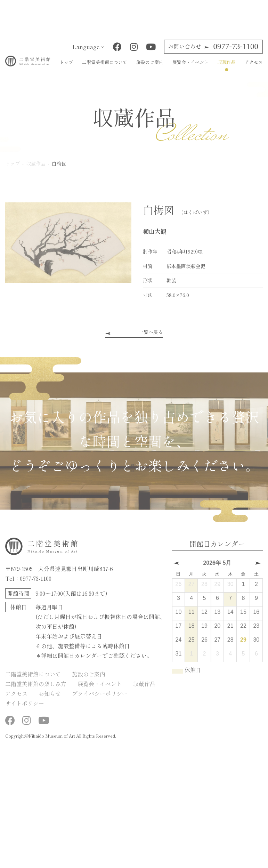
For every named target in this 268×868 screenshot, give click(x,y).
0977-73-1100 (213, 52)
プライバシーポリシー (100, 699)
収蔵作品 (227, 68)
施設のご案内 (150, 68)
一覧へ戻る (151, 338)
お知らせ (50, 699)
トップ (66, 68)
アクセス (254, 68)
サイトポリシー (25, 709)
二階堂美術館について (105, 68)
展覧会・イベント (190, 68)
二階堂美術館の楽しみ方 (36, 689)
